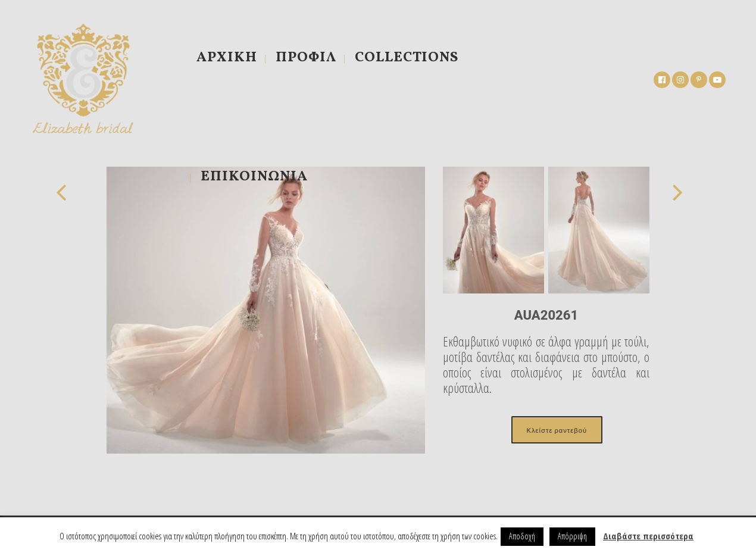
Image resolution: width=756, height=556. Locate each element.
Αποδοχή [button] (522, 536)
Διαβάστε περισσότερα (648, 536)
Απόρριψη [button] (572, 536)
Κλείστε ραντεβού (557, 430)
